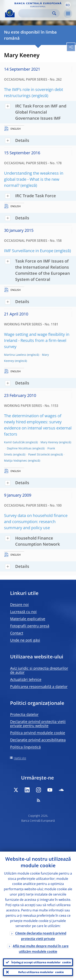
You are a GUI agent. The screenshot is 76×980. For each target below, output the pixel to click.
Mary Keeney (49, 442)
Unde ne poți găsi (25, 640)
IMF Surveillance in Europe (29, 251)
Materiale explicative (28, 619)
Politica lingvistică (25, 747)
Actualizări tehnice (26, 679)
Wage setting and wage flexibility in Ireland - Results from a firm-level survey (37, 340)
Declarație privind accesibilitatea (38, 740)
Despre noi (19, 604)
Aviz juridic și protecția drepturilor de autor (39, 670)
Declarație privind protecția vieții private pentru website (38, 724)
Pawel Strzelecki (39, 454)
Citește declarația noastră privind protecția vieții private (41, 936)
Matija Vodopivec (16, 460)
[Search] (36, 13)
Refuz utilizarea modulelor (41, 972)
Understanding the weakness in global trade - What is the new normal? (34, 179)
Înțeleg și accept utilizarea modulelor (41, 962)
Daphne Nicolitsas (19, 448)
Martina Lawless (15, 355)
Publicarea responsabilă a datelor (39, 687)
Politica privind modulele (38, 733)
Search (54, 13)
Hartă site (20, 758)
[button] (68, 5)
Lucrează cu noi (23, 612)
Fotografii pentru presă (30, 626)
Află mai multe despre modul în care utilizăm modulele (41, 949)
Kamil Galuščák (14, 442)
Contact (17, 633)
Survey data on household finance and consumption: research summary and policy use (36, 522)
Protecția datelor (24, 714)
